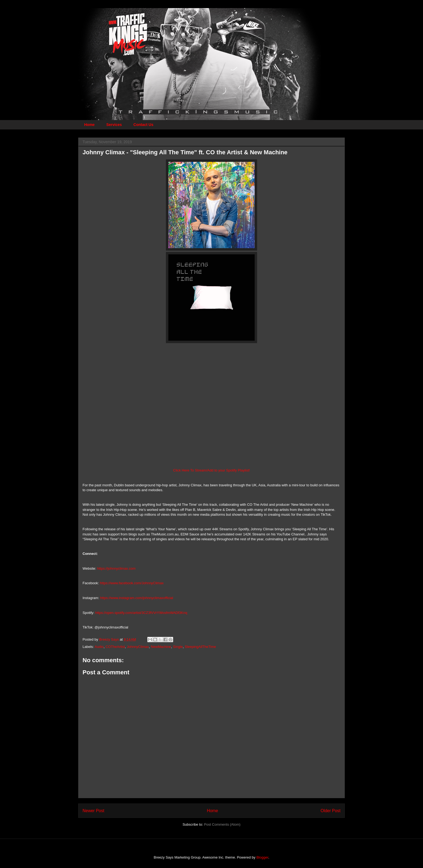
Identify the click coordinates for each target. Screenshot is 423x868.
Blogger (262, 857)
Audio (99, 647)
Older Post (330, 811)
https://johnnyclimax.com (116, 568)
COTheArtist (115, 647)
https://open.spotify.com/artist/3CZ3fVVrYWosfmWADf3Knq (141, 613)
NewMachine (161, 647)
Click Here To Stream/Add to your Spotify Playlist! (211, 470)
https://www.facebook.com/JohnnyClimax (132, 583)
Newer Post (93, 811)
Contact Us (144, 125)
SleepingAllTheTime (200, 647)
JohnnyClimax (138, 647)
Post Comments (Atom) (222, 824)
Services (114, 125)
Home (89, 125)
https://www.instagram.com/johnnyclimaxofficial (137, 598)
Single (178, 647)
